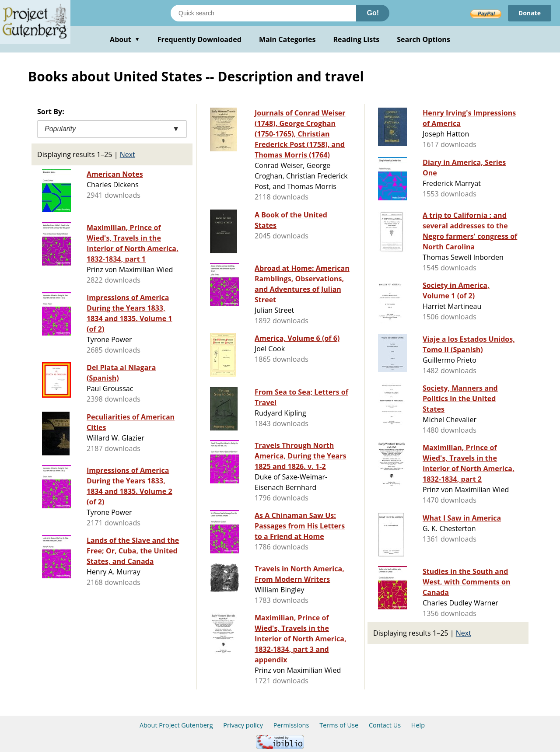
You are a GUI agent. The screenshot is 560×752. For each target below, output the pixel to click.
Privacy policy (243, 725)
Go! (373, 13)
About (125, 39)
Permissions (291, 725)
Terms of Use (339, 725)
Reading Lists (357, 39)
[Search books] (263, 13)
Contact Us (385, 725)
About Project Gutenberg (176, 725)
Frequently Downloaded (199, 39)
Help (418, 725)
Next (128, 154)
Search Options (423, 39)
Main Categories (287, 39)
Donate (530, 13)
